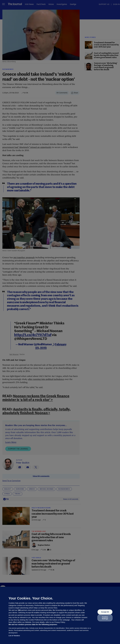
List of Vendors (14, 636)
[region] (60, 615)
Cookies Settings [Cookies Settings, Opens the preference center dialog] (105, 618)
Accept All (105, 612)
